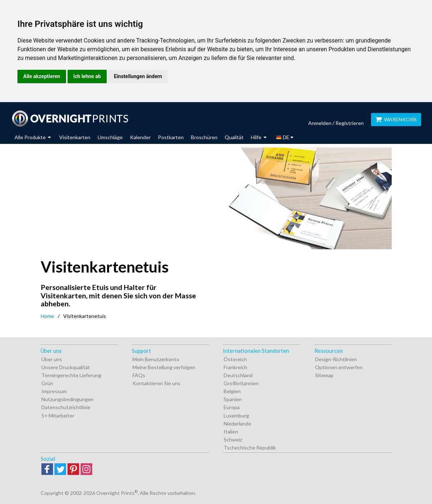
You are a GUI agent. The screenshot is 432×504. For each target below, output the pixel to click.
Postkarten (171, 137)
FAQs (139, 375)
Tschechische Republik (250, 447)
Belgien (232, 391)
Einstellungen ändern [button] (138, 76)
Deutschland (238, 375)
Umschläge (110, 137)
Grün (47, 383)
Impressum (54, 391)
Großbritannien (241, 383)
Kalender (140, 137)
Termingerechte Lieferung (71, 375)
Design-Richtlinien (336, 359)
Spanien (233, 399)
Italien (231, 432)
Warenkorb (396, 119)
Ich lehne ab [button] (87, 76)
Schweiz (233, 440)
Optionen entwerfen (339, 367)
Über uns (52, 359)
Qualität (234, 137)
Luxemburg (236, 416)
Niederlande (237, 424)
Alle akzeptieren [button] (42, 76)
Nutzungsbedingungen (68, 399)
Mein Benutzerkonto (156, 359)
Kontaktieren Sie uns (156, 383)
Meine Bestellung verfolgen (164, 367)
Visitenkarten (75, 137)
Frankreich (235, 367)
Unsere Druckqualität (66, 367)
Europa (232, 407)
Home (47, 316)
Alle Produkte (33, 137)
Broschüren (204, 137)
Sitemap (324, 375)
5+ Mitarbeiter (58, 416)
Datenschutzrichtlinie (66, 407)
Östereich (235, 359)
